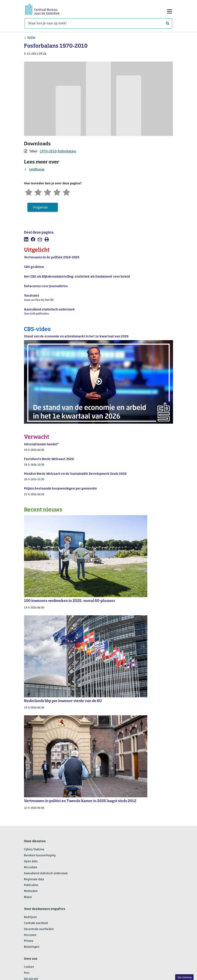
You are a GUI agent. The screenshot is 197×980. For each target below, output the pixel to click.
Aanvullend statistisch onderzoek (46, 873)
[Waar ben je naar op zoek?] (98, 24)
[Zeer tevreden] (66, 192)
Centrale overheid (36, 923)
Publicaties (31, 885)
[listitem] (26, 239)
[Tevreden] (57, 192)
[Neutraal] (48, 192)
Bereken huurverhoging (40, 856)
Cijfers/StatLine (34, 850)
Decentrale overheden (39, 929)
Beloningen (32, 947)
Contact (29, 967)
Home (31, 37)
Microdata (31, 868)
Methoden (31, 891)
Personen (30, 935)
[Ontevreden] (38, 192)
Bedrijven (30, 917)
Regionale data (34, 879)
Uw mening (184, 978)
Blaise (28, 897)
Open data (31, 862)
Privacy (29, 941)
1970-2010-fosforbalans (58, 151)
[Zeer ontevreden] (29, 192)
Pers (27, 973)
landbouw (37, 170)
